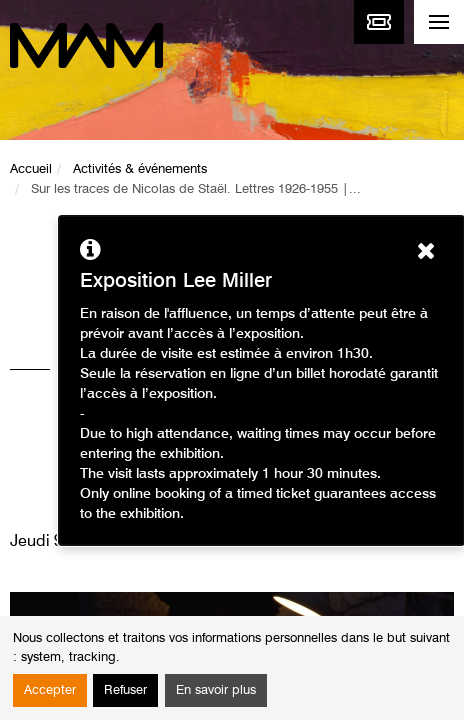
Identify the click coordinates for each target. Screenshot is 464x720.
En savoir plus (216, 690)
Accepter (50, 690)
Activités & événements (140, 169)
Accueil (31, 169)
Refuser (125, 690)
